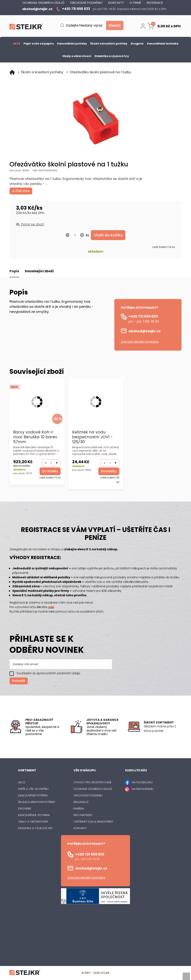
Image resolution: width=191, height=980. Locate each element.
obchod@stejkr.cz (145, 331)
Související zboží (39, 271)
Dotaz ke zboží (32, 224)
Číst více (21, 191)
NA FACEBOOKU (142, 782)
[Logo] (26, 27)
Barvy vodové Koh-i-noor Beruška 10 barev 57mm (35, 437)
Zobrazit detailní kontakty (140, 342)
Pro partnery (83, 815)
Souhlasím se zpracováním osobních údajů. (49, 674)
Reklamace (81, 802)
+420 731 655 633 (143, 316)
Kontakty (80, 828)
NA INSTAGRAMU (143, 789)
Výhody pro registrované (92, 782)
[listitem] (163, 729)
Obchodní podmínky (88, 796)
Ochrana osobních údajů (93, 789)
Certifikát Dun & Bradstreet (93, 822)
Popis (14, 271)
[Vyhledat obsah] (114, 25)
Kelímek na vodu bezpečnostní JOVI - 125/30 (92, 437)
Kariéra (79, 809)
